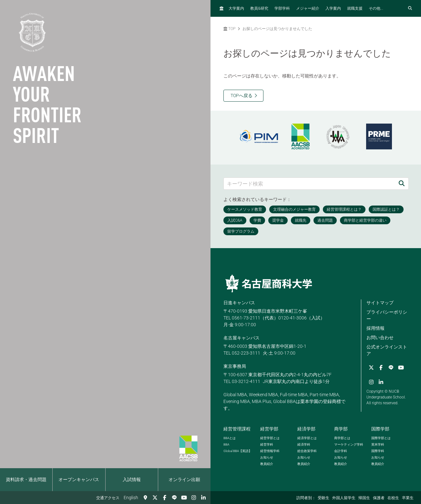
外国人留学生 (344, 498)
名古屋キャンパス (241, 338)
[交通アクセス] (145, 498)
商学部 (341, 429)
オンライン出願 (184, 479)
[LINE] (174, 498)
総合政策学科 (307, 451)
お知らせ (267, 457)
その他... (376, 8)
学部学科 (282, 8)
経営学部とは (270, 438)
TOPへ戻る (241, 96)
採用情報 (375, 328)
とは (230, 438)
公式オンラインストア (387, 350)
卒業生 (408, 498)
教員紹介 (267, 464)
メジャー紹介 (308, 8)
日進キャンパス (239, 303)
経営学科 (267, 444)
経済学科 (304, 444)
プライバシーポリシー (387, 315)
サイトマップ (380, 303)
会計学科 (341, 451)
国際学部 (380, 429)
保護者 (379, 498)
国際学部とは (381, 438)
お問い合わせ (380, 338)
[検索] (402, 183)
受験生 (323, 498)
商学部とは (342, 438)
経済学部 (306, 429)
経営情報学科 (270, 451)
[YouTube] (184, 498)
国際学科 (378, 451)
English (131, 498)
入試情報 (132, 479)
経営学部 (269, 429)
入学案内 (333, 8)
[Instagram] (194, 498)
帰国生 (364, 498)
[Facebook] (165, 498)
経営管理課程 (237, 429)
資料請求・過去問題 (26, 479)
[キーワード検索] (309, 183)
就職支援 (355, 8)
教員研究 (259, 8)
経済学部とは (307, 438)
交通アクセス (108, 498)
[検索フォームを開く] (410, 8)
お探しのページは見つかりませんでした (277, 29)
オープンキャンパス (79, 479)
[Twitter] (155, 498)
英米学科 (378, 444)
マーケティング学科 (349, 444)
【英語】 (238, 451)
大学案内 (236, 8)
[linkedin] (203, 498)
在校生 (393, 498)
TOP (229, 29)
